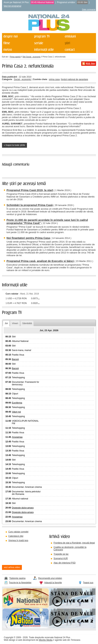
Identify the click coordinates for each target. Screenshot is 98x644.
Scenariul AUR (61, 558)
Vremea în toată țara (18, 540)
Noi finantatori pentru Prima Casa (28, 238)
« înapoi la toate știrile (14, 145)
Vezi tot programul (12, 6)
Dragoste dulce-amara (23, 508)
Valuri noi (16, 412)
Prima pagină (15, 57)
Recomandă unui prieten (50, 578)
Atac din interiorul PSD (65, 563)
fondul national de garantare (74, 79)
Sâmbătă (27, 323)
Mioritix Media (46, 640)
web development (27, 640)
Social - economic (22, 79)
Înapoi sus (88, 583)
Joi (6, 323)
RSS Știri (90, 64)
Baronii (15, 359)
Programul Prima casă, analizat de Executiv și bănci (40, 261)
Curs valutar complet (18, 532)
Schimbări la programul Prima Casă (30, 205)
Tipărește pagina (17, 578)
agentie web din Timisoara (67, 640)
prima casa (54, 79)
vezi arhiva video (12, 567)
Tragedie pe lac (61, 554)
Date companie (89, 9)
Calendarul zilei (16, 536)
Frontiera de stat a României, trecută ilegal (74, 543)
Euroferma (17, 403)
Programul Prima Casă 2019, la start (30, 190)
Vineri (15, 323)
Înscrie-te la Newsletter (20, 583)
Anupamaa (17, 437)
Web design (10, 640)
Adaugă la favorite (53, 583)
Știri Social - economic (32, 57)
